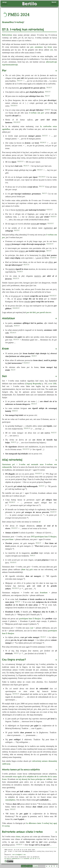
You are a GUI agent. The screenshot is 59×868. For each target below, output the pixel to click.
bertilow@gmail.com (19, 855)
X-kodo (35, 866)
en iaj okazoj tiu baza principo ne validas (34, 779)
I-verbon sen (36, 113)
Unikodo (24, 866)
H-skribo (30, 866)
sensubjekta (10, 800)
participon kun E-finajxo (30, 619)
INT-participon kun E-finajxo (44, 537)
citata (18, 836)
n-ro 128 (52, 384)
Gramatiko (8, 22)
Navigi (5, 2)
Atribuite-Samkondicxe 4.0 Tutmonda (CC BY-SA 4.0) (22, 858)
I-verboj (19, 22)
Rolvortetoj (7, 35)
